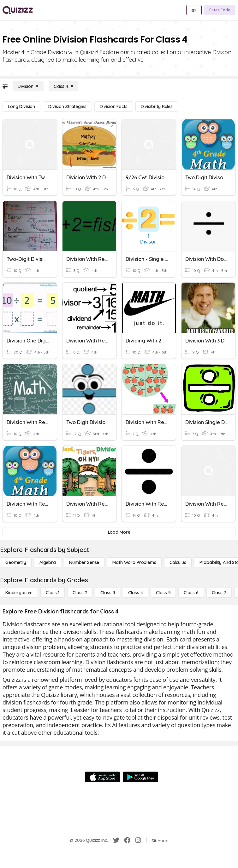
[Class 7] (219, 593)
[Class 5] (163, 593)
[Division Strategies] (67, 106)
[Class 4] (63, 86)
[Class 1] (53, 593)
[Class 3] (108, 593)
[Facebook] (127, 840)
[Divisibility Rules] (157, 106)
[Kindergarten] (19, 593)
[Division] (28, 86)
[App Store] (103, 777)
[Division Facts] (114, 106)
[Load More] (119, 532)
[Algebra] (48, 562)
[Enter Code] (220, 10)
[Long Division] (21, 106)
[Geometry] (16, 562)
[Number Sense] (84, 562)
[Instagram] (138, 840)
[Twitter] (116, 840)
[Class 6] (191, 593)
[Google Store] (140, 777)
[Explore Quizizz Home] (18, 10)
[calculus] (178, 562)
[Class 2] (80, 593)
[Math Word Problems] (134, 562)
